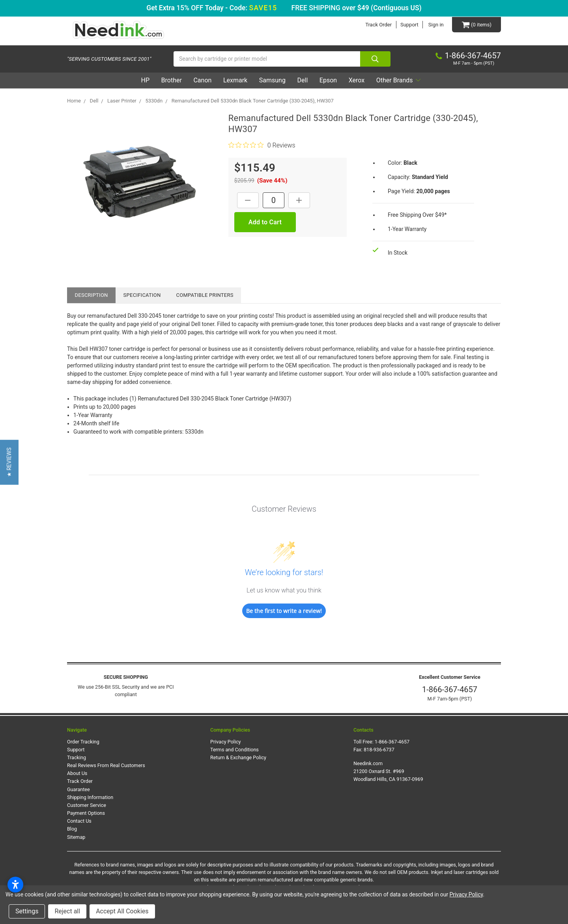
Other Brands (398, 80)
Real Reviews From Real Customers (106, 765)
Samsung (272, 80)
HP (145, 80)
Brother (171, 80)
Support (409, 25)
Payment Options (86, 813)
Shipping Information (90, 797)
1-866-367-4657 (450, 689)
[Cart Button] (476, 25)
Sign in (436, 25)
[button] (9, 462)
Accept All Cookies (122, 911)
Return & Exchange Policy (238, 757)
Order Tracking (83, 742)
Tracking (77, 757)
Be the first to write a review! (284, 611)
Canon (202, 80)
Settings (27, 911)
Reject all (67, 911)
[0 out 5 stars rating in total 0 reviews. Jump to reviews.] (262, 145)
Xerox (356, 80)
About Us (77, 773)
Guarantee (78, 789)
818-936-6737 (379, 750)
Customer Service (87, 805)
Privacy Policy (226, 742)
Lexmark (235, 80)
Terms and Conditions (234, 750)
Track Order (378, 25)
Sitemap (76, 837)
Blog (72, 829)
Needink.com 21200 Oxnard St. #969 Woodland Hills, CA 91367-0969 (388, 771)
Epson (328, 80)
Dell (302, 80)
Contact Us (79, 821)
